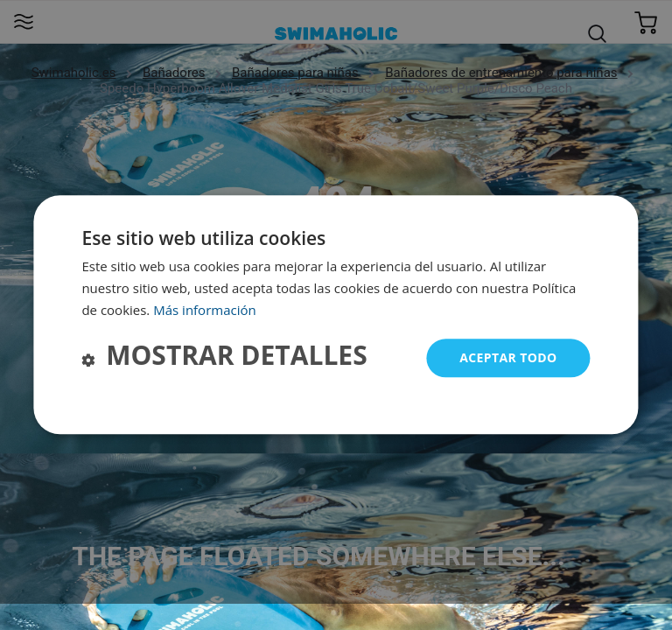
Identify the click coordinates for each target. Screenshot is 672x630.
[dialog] (336, 315)
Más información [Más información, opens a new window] (204, 310)
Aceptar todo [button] (508, 357)
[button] (224, 358)
